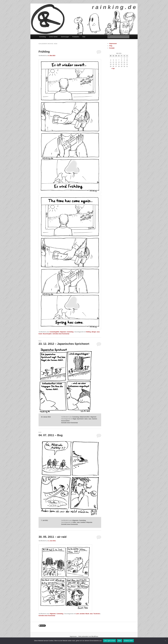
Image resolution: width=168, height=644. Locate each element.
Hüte (84, 37)
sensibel (82, 614)
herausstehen (65, 421)
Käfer (74, 522)
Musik (87, 614)
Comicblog (42, 37)
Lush (77, 614)
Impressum (113, 43)
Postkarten (76, 37)
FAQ (111, 46)
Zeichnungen (65, 37)
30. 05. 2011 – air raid (52, 537)
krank (40, 334)
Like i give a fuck (110, 641)
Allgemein (63, 332)
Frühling (44, 52)
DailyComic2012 (85, 417)
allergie (94, 332)
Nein (120, 641)
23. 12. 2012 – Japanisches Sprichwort (64, 344)
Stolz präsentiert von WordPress (88, 636)
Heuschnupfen (47, 334)
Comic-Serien (53, 37)
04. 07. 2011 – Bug (51, 435)
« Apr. (113, 68)
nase (98, 332)
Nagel (75, 419)
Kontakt (112, 48)
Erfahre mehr (129, 641)
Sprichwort (80, 419)
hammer (95, 419)
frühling (88, 332)
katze (86, 419)
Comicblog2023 (54, 332)
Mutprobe (89, 522)
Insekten (83, 522)
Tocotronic (97, 614)
